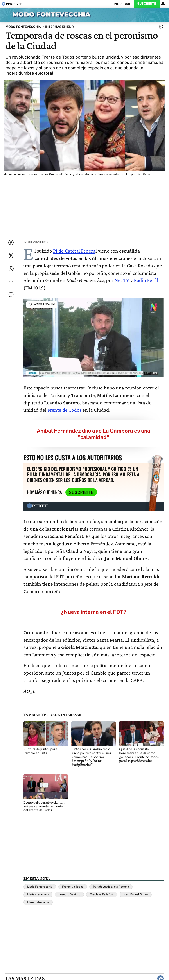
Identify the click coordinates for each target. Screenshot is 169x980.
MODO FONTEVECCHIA (23, 27)
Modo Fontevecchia (40, 887)
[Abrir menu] (5, 14)
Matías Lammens (38, 894)
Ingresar (122, 4)
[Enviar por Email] (11, 282)
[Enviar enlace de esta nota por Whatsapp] (11, 269)
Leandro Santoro (69, 894)
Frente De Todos (73, 887)
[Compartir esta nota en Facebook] (11, 242)
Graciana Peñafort (102, 894)
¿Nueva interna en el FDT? (94, 612)
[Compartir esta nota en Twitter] (11, 256)
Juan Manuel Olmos (136, 894)
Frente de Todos (64, 410)
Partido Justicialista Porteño (111, 887)
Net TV (122, 280)
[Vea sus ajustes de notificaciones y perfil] (163, 4)
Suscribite (147, 3)
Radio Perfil (146, 280)
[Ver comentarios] (160, 28)
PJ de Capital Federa (74, 251)
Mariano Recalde (38, 902)
